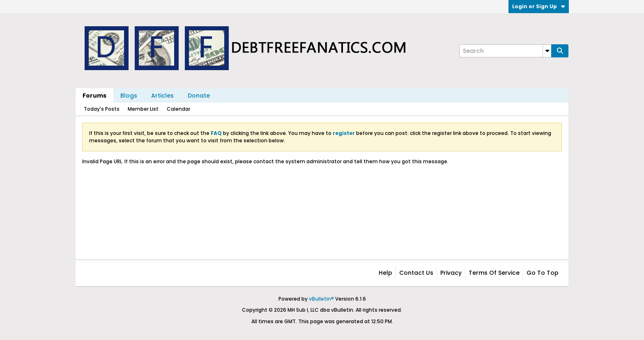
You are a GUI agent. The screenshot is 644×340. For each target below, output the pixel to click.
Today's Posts (102, 109)
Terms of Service (494, 273)
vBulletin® (321, 299)
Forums (94, 96)
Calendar (178, 109)
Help (385, 273)
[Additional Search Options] (547, 51)
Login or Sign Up (539, 6)
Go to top (543, 273)
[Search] (505, 51)
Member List (143, 109)
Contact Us (416, 273)
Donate (199, 96)
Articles (162, 96)
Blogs (129, 96)
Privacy (451, 273)
